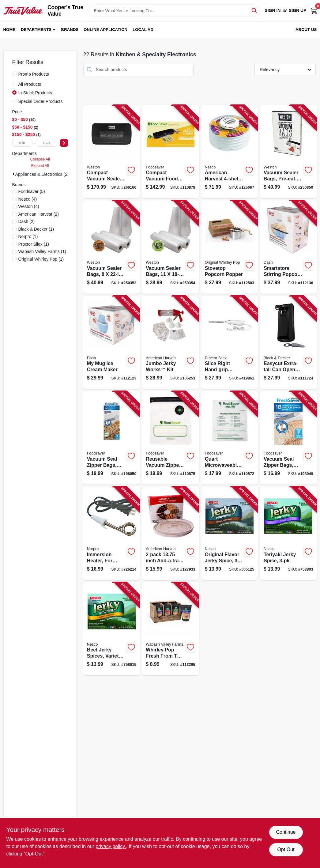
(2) (39, 214)
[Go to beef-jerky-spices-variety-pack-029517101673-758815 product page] (112, 629)
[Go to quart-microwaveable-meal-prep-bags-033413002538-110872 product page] (230, 438)
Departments (36, 30)
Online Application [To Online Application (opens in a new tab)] (105, 30)
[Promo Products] (14, 74)
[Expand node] (14, 174)
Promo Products (34, 74)
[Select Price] (64, 143)
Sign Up (298, 10)
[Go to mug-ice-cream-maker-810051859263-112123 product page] (112, 343)
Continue (286, 832)
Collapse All (40, 159)
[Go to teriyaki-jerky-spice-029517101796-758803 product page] (288, 533)
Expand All (40, 166)
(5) (32, 191)
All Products (30, 84)
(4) (28, 199)
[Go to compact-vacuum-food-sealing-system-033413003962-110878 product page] (170, 152)
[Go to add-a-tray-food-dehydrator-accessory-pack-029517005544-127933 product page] (170, 533)
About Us (306, 30)
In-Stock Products (35, 93)
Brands (70, 30)
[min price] (22, 143)
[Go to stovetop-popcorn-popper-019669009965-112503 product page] (230, 247)
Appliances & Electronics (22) (43, 174)
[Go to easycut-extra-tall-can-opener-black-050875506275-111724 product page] (288, 343)
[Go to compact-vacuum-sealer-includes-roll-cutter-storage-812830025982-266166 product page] (112, 152)
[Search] (255, 10)
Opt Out (286, 849)
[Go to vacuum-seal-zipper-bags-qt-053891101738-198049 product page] (288, 438)
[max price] (47, 143)
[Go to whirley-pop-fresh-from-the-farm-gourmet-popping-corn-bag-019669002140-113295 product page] (170, 629)
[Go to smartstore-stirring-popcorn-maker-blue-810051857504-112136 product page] (288, 247)
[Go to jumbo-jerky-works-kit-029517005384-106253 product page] (170, 343)
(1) (36, 229)
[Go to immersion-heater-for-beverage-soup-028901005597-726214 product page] (112, 533)
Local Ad (143, 30)
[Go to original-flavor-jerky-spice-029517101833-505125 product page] (230, 533)
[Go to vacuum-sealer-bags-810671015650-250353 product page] (112, 247)
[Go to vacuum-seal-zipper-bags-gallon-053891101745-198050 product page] (112, 438)
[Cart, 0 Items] (314, 11)
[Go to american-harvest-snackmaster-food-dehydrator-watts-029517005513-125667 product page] (230, 152)
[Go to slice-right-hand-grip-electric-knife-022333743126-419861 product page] (230, 343)
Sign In (273, 10)
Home (9, 30)
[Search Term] (175, 11)
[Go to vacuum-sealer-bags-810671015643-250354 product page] (170, 247)
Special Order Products (41, 101)
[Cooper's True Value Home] (23, 11)
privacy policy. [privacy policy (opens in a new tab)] (111, 846)
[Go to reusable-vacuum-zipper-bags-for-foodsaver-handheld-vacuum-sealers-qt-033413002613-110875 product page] (170, 438)
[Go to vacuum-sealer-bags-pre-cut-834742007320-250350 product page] (288, 152)
